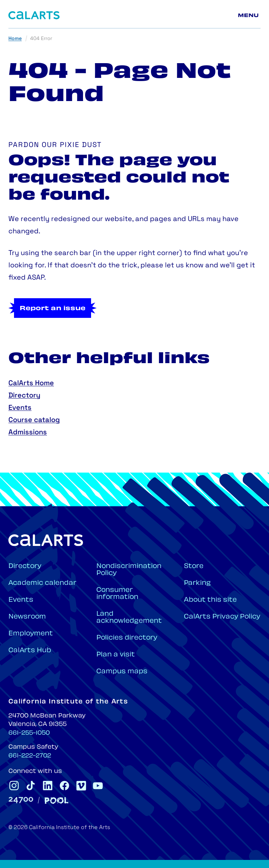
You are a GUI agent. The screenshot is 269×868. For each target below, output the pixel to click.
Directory (24, 396)
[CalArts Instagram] (14, 786)
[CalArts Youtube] (98, 786)
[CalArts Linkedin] (48, 786)
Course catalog (34, 420)
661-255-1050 (29, 733)
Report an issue (53, 309)
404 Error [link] (41, 39)
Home (15, 39)
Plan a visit (116, 655)
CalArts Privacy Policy (222, 617)
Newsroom (27, 617)
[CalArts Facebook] (64, 786)
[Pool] (56, 800)
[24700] (21, 800)
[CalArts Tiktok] (31, 786)
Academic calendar (42, 583)
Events (20, 408)
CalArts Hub (30, 651)
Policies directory (127, 638)
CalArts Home (31, 383)
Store (194, 566)
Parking (197, 583)
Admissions (28, 433)
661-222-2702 (30, 756)
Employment (31, 634)
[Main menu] (249, 15)
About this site (210, 600)
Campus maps (122, 672)
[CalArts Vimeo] (81, 786)
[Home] (34, 15)
